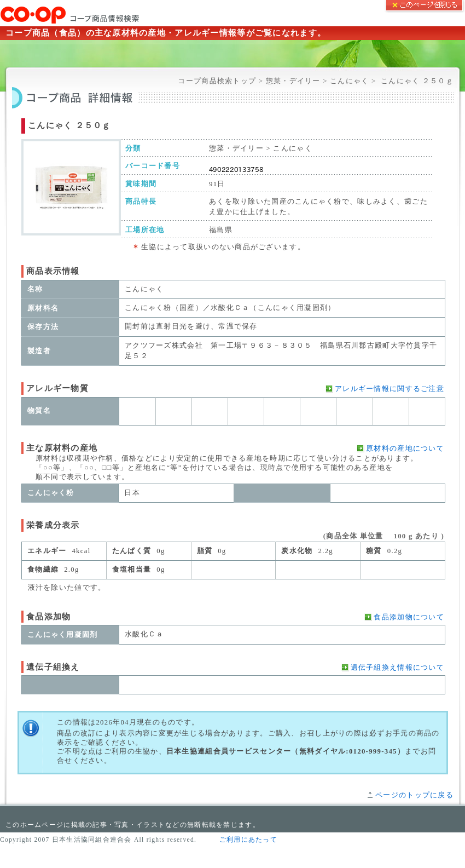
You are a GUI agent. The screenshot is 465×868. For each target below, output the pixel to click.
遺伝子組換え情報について (397, 668)
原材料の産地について (405, 449)
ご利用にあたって (248, 840)
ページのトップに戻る (414, 795)
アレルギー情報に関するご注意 (390, 389)
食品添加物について (409, 617)
